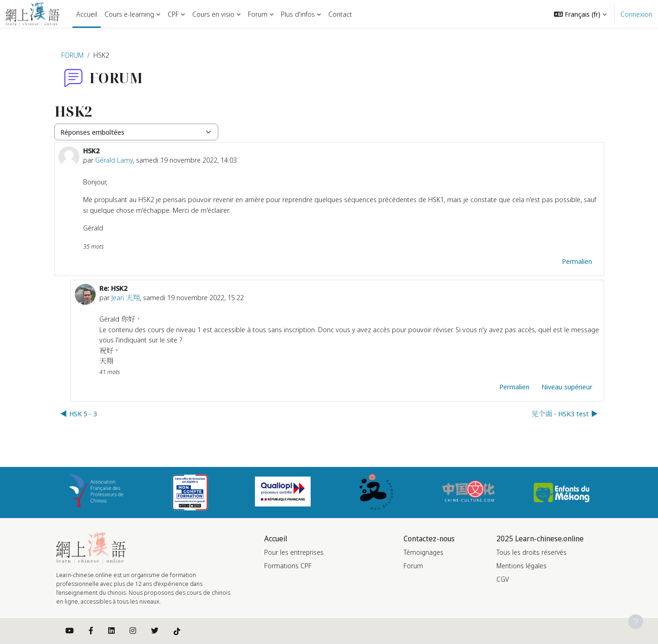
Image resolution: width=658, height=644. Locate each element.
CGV (503, 579)
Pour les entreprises (294, 552)
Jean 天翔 (126, 297)
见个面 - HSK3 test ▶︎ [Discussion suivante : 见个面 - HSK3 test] (564, 414)
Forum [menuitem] (258, 14)
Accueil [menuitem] (87, 14)
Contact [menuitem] (340, 14)
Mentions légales (521, 566)
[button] (580, 14)
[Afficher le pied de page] (636, 622)
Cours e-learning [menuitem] (129, 14)
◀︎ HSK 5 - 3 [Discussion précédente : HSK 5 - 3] (79, 414)
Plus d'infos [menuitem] (298, 14)
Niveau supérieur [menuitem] (567, 387)
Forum (413, 566)
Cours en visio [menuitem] (213, 14)
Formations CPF (288, 566)
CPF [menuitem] (173, 14)
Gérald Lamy (114, 160)
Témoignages (423, 552)
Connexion (636, 14)
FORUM (72, 55)
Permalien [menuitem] (577, 261)
